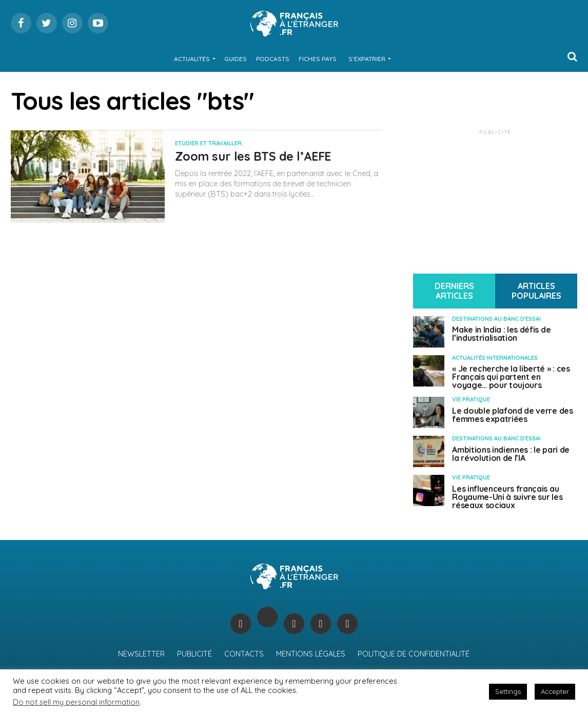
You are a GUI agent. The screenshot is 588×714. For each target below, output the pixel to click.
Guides (236, 59)
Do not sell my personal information (76, 702)
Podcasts (273, 59)
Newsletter (141, 654)
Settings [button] (508, 691)
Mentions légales (311, 654)
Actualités (192, 59)
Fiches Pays (318, 59)
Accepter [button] (555, 691)
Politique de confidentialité (414, 654)
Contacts (244, 654)
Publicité (194, 654)
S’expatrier (367, 59)
